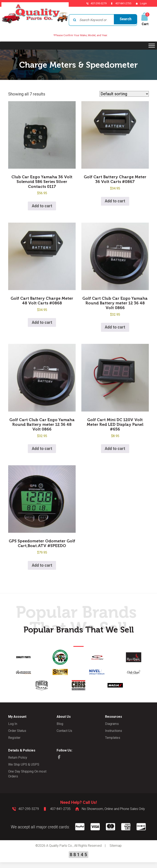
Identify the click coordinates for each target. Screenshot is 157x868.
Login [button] (143, 3)
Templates (113, 744)
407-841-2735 (121, 3)
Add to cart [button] (42, 207)
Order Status (17, 737)
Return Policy (18, 763)
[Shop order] (124, 94)
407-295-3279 (94, 3)
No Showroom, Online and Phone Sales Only (113, 815)
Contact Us (64, 737)
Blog (60, 730)
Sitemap (116, 852)
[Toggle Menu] (152, 45)
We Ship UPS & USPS (24, 770)
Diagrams (112, 730)
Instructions (114, 737)
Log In (13, 730)
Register (14, 744)
